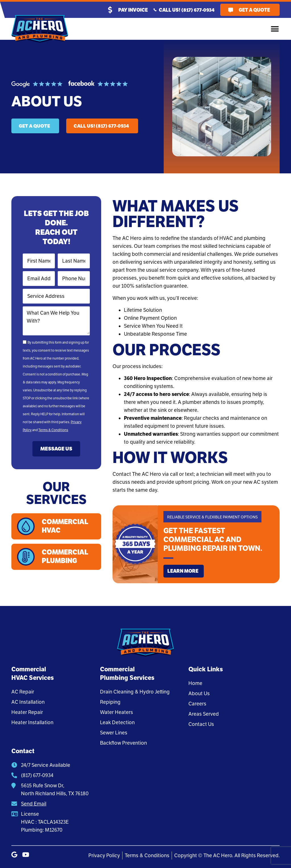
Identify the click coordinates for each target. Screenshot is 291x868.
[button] (275, 29)
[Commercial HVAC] (26, 527)
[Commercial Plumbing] (26, 558)
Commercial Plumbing (66, 558)
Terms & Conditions (53, 430)
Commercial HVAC (66, 527)
